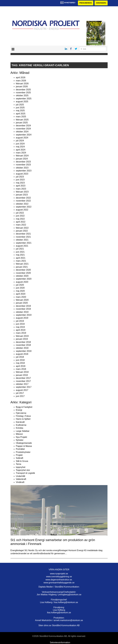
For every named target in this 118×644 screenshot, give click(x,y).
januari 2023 (22, 195)
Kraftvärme (21, 425)
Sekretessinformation (60, 642)
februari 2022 (22, 228)
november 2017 (23, 381)
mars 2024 (21, 153)
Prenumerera (86, 3)
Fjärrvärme (21, 413)
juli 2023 (20, 177)
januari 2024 (22, 159)
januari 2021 (22, 267)
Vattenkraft (21, 479)
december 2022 (23, 198)
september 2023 (24, 171)
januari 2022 (22, 231)
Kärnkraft (20, 422)
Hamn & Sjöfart (23, 419)
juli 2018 (20, 357)
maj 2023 (20, 183)
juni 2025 (20, 108)
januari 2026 (22, 87)
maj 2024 (20, 147)
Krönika (20, 428)
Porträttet (20, 449)
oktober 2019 (22, 312)
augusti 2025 (22, 102)
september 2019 (24, 315)
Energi (19, 410)
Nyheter (20, 440)
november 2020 (23, 273)
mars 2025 (21, 117)
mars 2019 (21, 333)
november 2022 (23, 201)
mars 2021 (21, 261)
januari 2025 (22, 123)
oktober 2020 (22, 276)
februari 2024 (22, 156)
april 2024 (21, 150)
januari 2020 (22, 303)
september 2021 (24, 243)
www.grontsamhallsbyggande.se (59, 583)
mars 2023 (21, 189)
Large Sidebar (23, 431)
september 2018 (24, 351)
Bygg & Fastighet (24, 407)
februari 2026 (22, 84)
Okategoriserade (24, 443)
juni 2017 (20, 396)
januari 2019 (22, 339)
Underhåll (20, 476)
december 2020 (23, 270)
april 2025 (21, 114)
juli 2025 (20, 105)
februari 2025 (22, 120)
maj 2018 (20, 363)
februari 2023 (22, 192)
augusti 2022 (22, 210)
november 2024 (23, 129)
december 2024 (23, 126)
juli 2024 (20, 141)
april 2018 (21, 366)
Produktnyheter (23, 452)
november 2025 (23, 93)
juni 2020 (20, 288)
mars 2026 (21, 81)
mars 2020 (21, 297)
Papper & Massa (24, 446)
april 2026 (21, 78)
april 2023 (21, 186)
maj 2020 (20, 291)
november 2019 (23, 309)
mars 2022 (21, 225)
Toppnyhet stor (23, 470)
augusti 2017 (22, 390)
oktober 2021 (22, 240)
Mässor (19, 434)
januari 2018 (22, 375)
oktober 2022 (22, 204)
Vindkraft (20, 482)
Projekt (19, 455)
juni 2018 (20, 360)
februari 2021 (22, 264)
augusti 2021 (22, 246)
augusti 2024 (22, 138)
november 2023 (23, 165)
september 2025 (24, 99)
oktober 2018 (22, 348)
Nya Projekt (22, 437)
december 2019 (23, 306)
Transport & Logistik (25, 473)
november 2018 (23, 345)
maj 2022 (20, 219)
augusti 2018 (22, 354)
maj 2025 (20, 111)
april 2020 (21, 294)
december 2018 (23, 342)
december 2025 (23, 90)
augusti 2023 (22, 174)
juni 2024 (20, 144)
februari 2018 (22, 372)
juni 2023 (20, 180)
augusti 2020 (22, 282)
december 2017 (23, 378)
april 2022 (21, 222)
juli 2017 (20, 393)
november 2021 (23, 237)
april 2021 (21, 258)
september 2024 (24, 135)
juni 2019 (20, 324)
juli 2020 (20, 285)
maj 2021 (20, 255)
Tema (19, 464)
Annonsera (101, 3)
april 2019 (21, 330)
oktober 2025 (22, 95)
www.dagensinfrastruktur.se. (59, 580)
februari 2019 (22, 336)
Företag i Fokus (23, 416)
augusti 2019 (22, 318)
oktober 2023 (22, 168)
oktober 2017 (22, 384)
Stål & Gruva (22, 461)
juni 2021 (20, 252)
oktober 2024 (22, 132)
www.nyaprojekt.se (59, 574)
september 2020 (24, 279)
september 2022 (24, 207)
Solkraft (20, 458)
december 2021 (23, 234)
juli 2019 (20, 321)
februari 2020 (22, 300)
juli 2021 (20, 249)
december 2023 (23, 162)
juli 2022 (20, 213)
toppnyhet (21, 467)
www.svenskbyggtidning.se (59, 577)
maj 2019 (20, 327)
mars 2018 (21, 369)
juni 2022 (20, 216)
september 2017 (24, 387)
